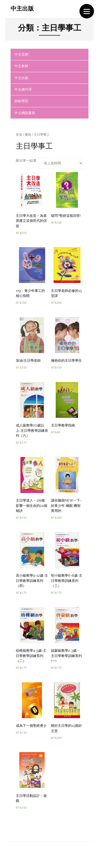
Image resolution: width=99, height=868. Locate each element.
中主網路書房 (25, 113)
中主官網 (21, 54)
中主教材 (21, 66)
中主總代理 (23, 89)
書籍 (28, 134)
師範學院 (21, 101)
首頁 (19, 134)
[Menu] (87, 11)
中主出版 (21, 78)
